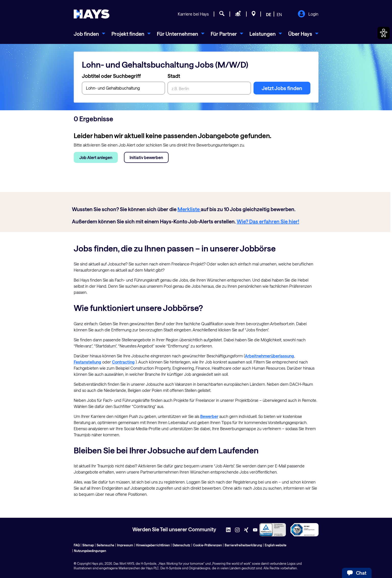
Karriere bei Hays (193, 14)
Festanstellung (87, 362)
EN (279, 14)
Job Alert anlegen (96, 157)
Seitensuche (105, 545)
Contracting (123, 362)
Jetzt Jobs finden (282, 88)
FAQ (77, 545)
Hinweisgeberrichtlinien (153, 545)
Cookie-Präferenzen (207, 545)
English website (276, 545)
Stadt (174, 76)
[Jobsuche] (222, 14)
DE (269, 14)
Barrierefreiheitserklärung (243, 545)
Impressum (125, 545)
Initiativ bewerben (146, 157)
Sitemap (88, 545)
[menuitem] (90, 34)
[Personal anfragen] (238, 14)
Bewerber (209, 416)
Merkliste (189, 209)
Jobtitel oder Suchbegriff (111, 76)
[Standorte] (254, 14)
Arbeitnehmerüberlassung (269, 356)
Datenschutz (181, 545)
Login (308, 14)
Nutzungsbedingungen (90, 551)
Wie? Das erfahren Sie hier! (268, 221)
